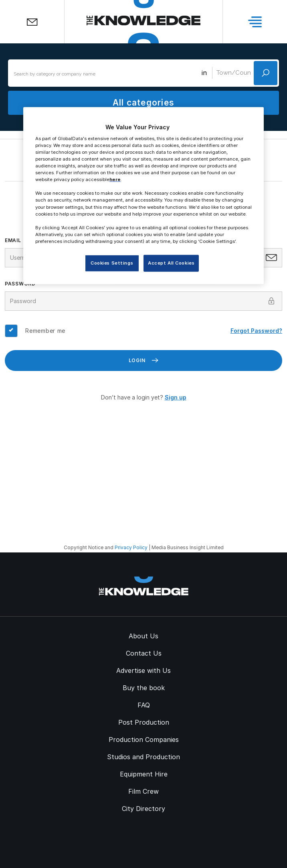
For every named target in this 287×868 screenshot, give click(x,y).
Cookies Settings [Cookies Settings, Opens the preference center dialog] (112, 263)
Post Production (144, 722)
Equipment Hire (144, 774)
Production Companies (144, 740)
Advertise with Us (143, 670)
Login (144, 360)
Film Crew (143, 791)
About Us (143, 636)
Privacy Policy (131, 547)
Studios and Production (143, 757)
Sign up (176, 397)
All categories (143, 103)
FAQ (144, 705)
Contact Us (144, 653)
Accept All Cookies (171, 263)
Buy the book (144, 688)
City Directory (143, 809)
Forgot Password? (256, 331)
